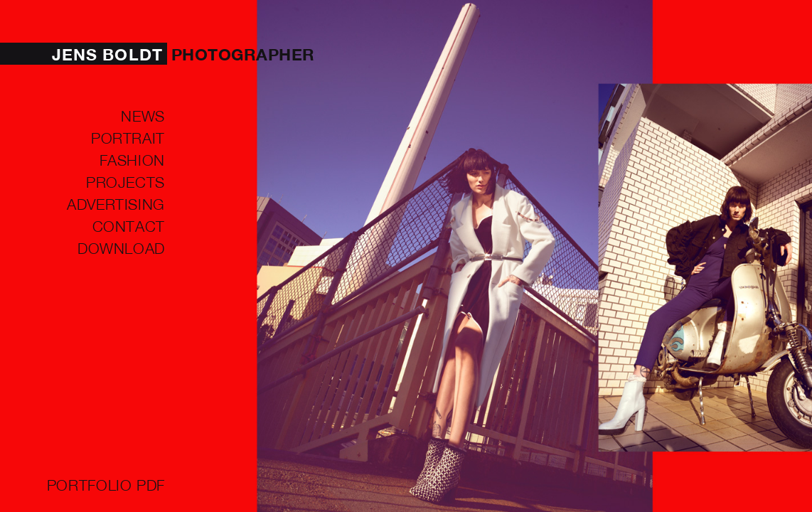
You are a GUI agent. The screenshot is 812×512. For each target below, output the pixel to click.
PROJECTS (125, 181)
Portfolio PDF (106, 484)
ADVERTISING (116, 203)
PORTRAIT (128, 137)
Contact (129, 225)
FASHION (132, 159)
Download (121, 247)
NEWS (143, 115)
